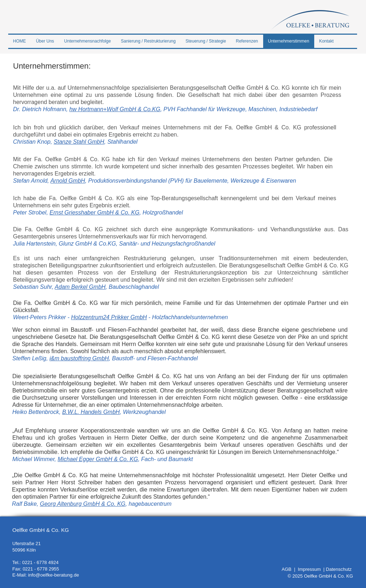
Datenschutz (339, 569)
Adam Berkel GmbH (80, 287)
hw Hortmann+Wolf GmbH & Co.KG (115, 109)
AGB (288, 569)
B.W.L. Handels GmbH (91, 412)
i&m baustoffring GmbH (79, 358)
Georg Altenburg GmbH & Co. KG (83, 504)
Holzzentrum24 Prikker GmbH (109, 317)
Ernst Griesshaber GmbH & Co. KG (95, 213)
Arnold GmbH (68, 181)
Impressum (311, 569)
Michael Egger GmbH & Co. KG (98, 459)
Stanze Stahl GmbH (79, 142)
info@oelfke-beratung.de (54, 575)
